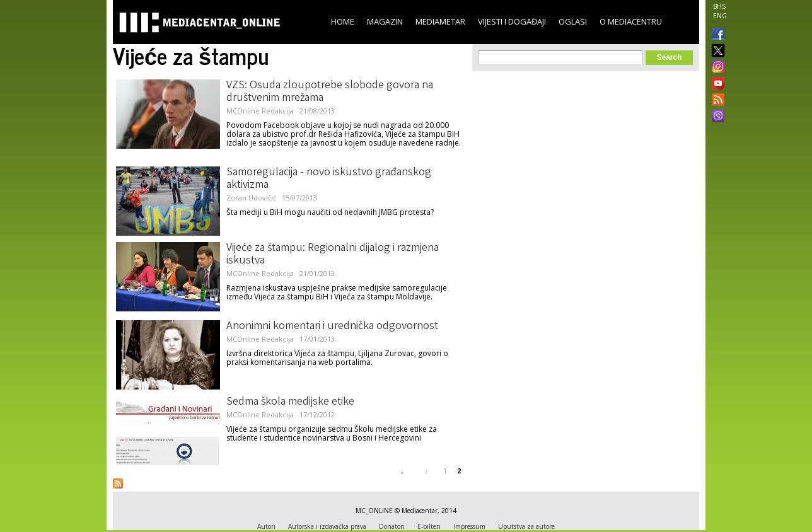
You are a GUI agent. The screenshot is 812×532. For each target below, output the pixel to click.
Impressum (469, 526)
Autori (266, 526)
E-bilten (429, 526)
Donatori (392, 526)
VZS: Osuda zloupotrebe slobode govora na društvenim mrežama (330, 92)
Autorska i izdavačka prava (327, 526)
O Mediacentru (631, 21)
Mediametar (440, 21)
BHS (719, 6)
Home (343, 21)
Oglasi (573, 21)
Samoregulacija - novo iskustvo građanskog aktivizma (329, 179)
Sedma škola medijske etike (290, 402)
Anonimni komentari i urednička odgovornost (332, 327)
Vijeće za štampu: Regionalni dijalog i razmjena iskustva (333, 255)
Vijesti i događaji (512, 21)
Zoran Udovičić (251, 198)
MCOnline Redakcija (260, 111)
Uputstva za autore (526, 526)
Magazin (385, 21)
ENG (720, 16)
